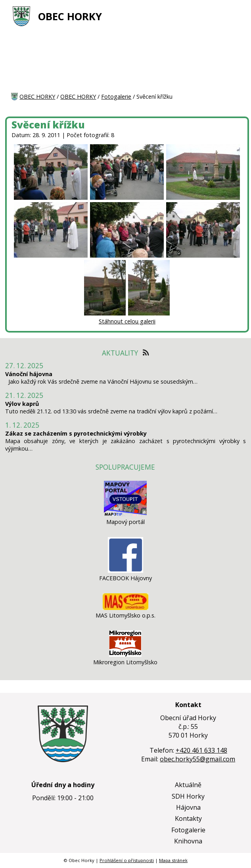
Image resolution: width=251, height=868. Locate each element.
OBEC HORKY (70, 16)
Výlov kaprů (22, 404)
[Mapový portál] (125, 514)
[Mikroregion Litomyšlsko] (125, 655)
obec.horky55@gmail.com (197, 759)
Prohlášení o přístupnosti (127, 860)
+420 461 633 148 (201, 750)
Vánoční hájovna (29, 374)
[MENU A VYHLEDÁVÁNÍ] (235, 16)
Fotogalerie (116, 97)
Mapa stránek (173, 860)
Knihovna (188, 841)
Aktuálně (188, 785)
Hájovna (188, 807)
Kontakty (188, 818)
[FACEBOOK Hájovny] (125, 571)
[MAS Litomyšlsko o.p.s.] (125, 608)
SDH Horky (188, 796)
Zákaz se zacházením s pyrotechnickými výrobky (76, 433)
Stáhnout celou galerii (127, 321)
